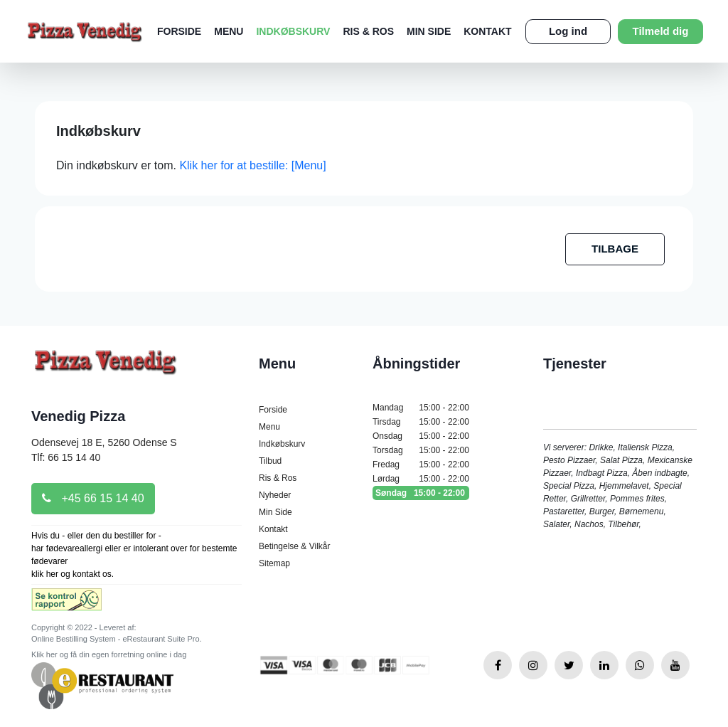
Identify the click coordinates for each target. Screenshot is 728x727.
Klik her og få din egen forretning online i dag (109, 654)
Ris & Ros (368, 31)
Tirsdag (421, 422)
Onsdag (421, 436)
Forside (179, 31)
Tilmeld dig (661, 31)
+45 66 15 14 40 (93, 498)
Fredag (421, 465)
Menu (229, 31)
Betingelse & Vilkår (295, 546)
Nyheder (275, 495)
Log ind (568, 31)
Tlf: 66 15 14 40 (66, 457)
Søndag (421, 493)
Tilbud (270, 461)
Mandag (421, 408)
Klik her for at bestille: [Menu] (252, 165)
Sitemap (274, 563)
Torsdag (421, 450)
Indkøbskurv (293, 31)
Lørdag (421, 479)
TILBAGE (615, 249)
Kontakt (487, 31)
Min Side (429, 31)
